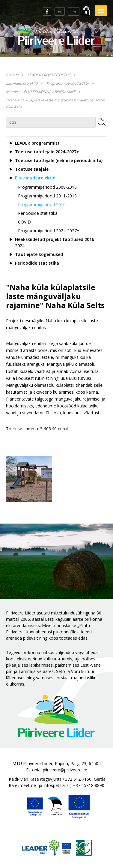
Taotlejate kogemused (39, 254)
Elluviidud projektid (22, 83)
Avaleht (12, 75)
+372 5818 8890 (89, 785)
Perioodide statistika (38, 213)
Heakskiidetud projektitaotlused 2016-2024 (55, 242)
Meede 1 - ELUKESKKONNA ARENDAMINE (41, 92)
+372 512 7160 (77, 779)
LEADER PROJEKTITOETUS (49, 75)
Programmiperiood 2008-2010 (47, 187)
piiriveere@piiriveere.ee (65, 770)
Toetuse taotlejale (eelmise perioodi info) (59, 160)
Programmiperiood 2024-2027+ (49, 231)
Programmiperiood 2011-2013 (47, 196)
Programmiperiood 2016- (68, 83)
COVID (24, 222)
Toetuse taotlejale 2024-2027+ (47, 152)
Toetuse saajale (32, 169)
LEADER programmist (37, 143)
